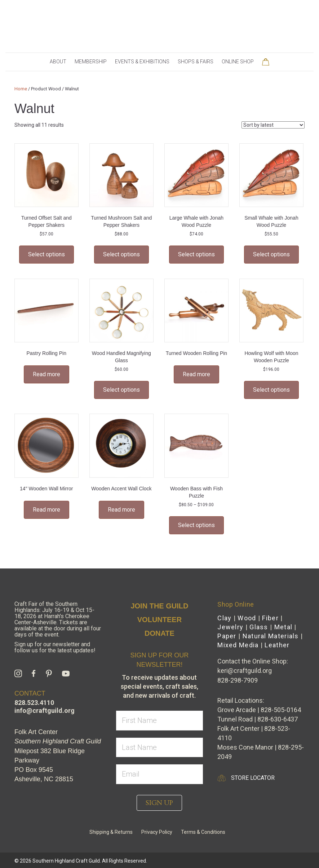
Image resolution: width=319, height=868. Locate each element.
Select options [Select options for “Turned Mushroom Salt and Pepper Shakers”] (121, 254)
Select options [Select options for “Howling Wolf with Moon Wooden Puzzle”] (271, 390)
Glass (259, 627)
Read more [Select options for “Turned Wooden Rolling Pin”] (196, 374)
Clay (224, 618)
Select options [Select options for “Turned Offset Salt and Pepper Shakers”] (46, 254)
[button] (159, 803)
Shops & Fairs (196, 62)
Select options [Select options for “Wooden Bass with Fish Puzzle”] (196, 525)
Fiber (270, 618)
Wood (247, 618)
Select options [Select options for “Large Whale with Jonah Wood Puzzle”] (196, 254)
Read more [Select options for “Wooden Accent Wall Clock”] (121, 510)
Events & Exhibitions (142, 62)
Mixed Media (238, 645)
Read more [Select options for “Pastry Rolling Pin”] (46, 374)
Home (21, 89)
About (58, 62)
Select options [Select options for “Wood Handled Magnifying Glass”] (121, 390)
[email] (160, 774)
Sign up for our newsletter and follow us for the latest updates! (55, 647)
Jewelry (230, 627)
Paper (227, 636)
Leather (277, 645)
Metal (283, 627)
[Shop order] (273, 125)
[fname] (160, 721)
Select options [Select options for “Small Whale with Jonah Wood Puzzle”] (271, 254)
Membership (91, 62)
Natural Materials (271, 636)
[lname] (160, 748)
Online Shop (238, 62)
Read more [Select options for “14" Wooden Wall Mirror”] (46, 510)
